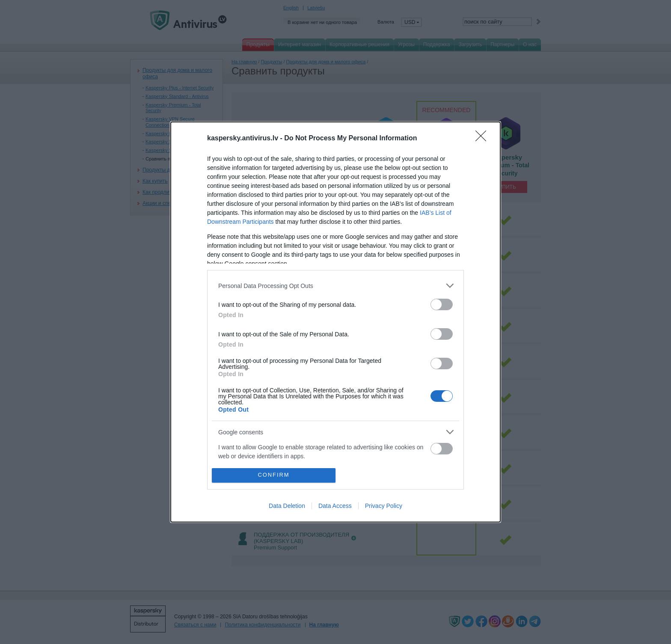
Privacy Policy (384, 506)
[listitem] (335, 286)
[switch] (442, 304)
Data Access (335, 506)
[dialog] (335, 322)
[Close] (484, 139)
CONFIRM (274, 475)
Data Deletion (287, 506)
